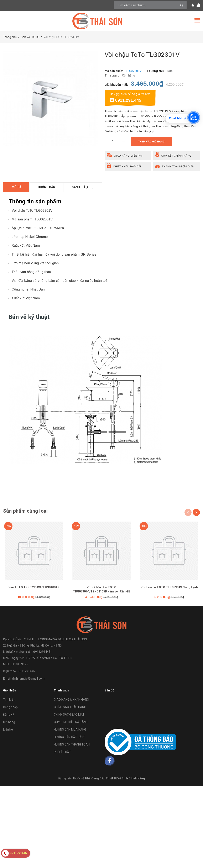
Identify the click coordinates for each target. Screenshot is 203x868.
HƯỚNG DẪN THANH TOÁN (72, 744)
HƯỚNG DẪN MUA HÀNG (70, 730)
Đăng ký (9, 715)
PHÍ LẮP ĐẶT (62, 752)
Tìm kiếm (9, 700)
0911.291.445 (126, 100)
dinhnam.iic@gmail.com (28, 679)
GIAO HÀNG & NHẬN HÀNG (71, 700)
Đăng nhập (10, 707)
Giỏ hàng (9, 722)
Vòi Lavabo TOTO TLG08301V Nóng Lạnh (169, 587)
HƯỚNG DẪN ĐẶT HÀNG (70, 737)
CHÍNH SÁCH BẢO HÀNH (70, 707)
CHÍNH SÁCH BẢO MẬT (69, 715)
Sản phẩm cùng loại (25, 511)
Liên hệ (8, 730)
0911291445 (27, 671)
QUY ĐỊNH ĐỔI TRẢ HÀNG (71, 722)
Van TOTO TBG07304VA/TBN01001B (34, 587)
